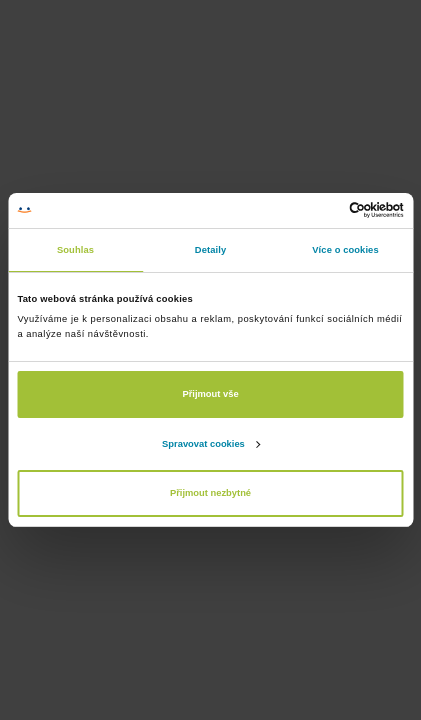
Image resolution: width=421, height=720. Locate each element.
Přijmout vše (210, 394)
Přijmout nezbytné (210, 493)
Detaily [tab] (210, 250)
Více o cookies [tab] (345, 250)
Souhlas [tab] (75, 250)
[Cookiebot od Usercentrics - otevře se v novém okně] (316, 210)
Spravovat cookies (211, 444)
